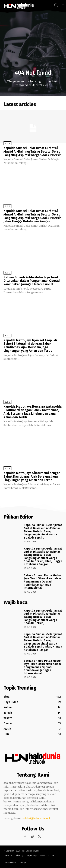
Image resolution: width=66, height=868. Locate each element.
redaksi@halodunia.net (36, 818)
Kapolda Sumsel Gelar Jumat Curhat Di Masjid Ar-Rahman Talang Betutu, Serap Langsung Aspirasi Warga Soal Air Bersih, (33, 152)
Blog (7, 143)
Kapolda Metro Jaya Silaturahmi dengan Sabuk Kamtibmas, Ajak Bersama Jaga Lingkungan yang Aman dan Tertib (32, 477)
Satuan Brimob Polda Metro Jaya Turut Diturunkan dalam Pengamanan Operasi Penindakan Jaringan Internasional (32, 281)
